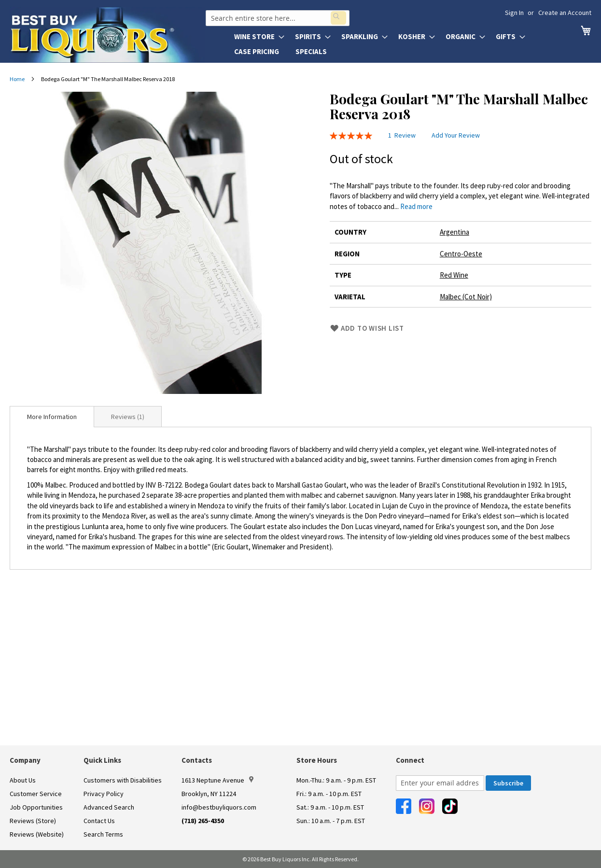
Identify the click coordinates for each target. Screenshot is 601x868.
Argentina (454, 232)
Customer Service (36, 794)
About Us (23, 780)
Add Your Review (456, 135)
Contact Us (99, 821)
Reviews (128, 417)
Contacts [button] (197, 760)
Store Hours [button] (317, 760)
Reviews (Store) (33, 821)
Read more (416, 206)
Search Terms (103, 834)
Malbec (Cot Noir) (466, 297)
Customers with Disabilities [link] (123, 780)
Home (17, 79)
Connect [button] (410, 760)
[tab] (52, 417)
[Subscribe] (508, 783)
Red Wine (454, 275)
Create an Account (565, 13)
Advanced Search (109, 807)
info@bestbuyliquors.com (219, 807)
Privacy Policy (104, 794)
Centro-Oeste (461, 254)
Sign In (514, 13)
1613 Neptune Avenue (217, 780)
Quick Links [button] (102, 760)
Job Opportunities (36, 807)
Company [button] (25, 760)
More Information (52, 417)
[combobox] (277, 16)
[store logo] (107, 35)
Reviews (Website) (37, 834)
